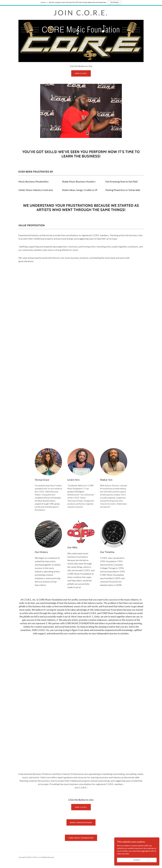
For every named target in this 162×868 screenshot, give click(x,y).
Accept (137, 860)
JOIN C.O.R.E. (81, 73)
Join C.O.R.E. (81, 807)
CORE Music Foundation (81, 838)
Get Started (114, 2)
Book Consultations (81, 822)
